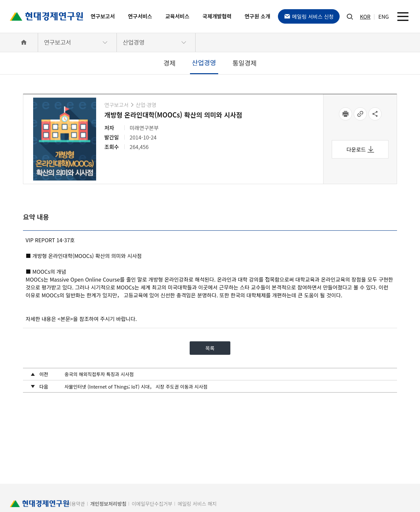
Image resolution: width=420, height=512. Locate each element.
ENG (384, 16)
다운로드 (360, 149)
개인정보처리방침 (108, 504)
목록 (210, 349)
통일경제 (244, 63)
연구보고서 (103, 16)
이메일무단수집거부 (152, 504)
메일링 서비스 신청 (309, 16)
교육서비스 (178, 16)
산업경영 (134, 42)
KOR (365, 16)
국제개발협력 (217, 16)
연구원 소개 (258, 16)
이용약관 (76, 504)
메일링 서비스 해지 (197, 504)
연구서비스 (140, 16)
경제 (169, 63)
